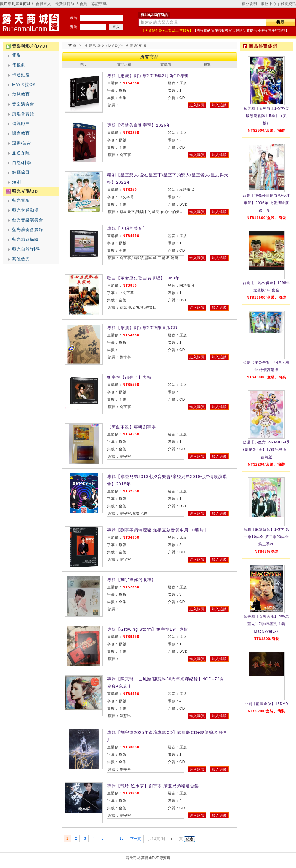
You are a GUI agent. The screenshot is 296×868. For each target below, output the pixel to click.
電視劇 (19, 65)
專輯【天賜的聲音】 (127, 228)
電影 (17, 55)
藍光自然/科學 (26, 249)
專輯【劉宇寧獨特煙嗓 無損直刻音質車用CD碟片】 (158, 530)
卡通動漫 (21, 75)
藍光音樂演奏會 (28, 220)
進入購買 (197, 105)
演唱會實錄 (23, 114)
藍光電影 (21, 200)
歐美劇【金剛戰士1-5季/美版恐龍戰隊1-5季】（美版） (267, 116)
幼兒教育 (21, 94)
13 (121, 838)
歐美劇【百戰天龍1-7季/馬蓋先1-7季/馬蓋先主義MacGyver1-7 (267, 624)
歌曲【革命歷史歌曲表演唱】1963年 (143, 278)
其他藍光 (21, 259)
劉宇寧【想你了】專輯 (129, 377)
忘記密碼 (99, 4)
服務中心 (269, 4)
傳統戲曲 (21, 123)
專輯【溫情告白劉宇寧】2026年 (139, 125)
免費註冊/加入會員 (71, 4)
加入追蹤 (219, 105)
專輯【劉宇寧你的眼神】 (132, 580)
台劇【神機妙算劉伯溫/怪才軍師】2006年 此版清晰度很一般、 (266, 203)
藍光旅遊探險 (25, 239)
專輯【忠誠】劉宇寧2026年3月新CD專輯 (148, 76)
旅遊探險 (21, 153)
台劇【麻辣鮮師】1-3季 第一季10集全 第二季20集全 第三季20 (267, 537)
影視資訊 (288, 4)
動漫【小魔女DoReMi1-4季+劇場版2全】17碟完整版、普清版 (266, 450)
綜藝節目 (21, 172)
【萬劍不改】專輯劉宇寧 (132, 427)
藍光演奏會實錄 (28, 230)
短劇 (17, 182)
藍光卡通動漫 (25, 210)
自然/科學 (22, 162)
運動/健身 (22, 143)
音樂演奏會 (23, 104)
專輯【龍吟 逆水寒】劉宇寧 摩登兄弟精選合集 (153, 786)
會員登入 (44, 4)
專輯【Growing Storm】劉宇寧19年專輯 (148, 629)
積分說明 (250, 4)
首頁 (73, 45)
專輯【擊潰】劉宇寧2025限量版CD (142, 328)
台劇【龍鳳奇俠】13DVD (266, 704)
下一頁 (136, 839)
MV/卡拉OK (24, 84)
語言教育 (21, 133)
